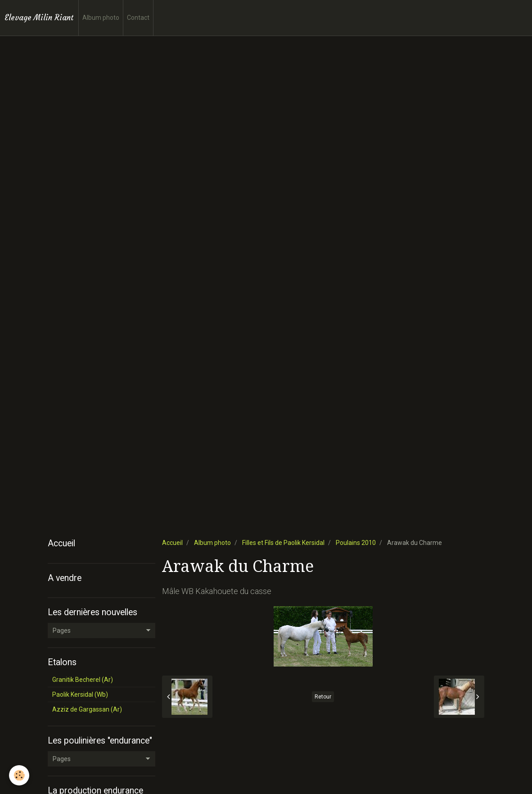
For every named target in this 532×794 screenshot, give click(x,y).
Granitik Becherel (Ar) (83, 680)
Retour (323, 697)
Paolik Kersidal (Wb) (80, 694)
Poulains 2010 (356, 543)
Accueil (172, 543)
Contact (138, 18)
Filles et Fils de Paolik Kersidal (283, 543)
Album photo (101, 18)
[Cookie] (19, 775)
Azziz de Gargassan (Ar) (87, 709)
